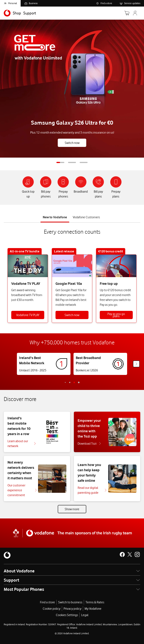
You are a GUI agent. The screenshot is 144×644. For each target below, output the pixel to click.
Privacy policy (72, 609)
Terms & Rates (95, 602)
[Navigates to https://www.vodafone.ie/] (7, 13)
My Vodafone (93, 609)
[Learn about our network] (22, 444)
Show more (72, 509)
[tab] (55, 216)
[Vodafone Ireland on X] (130, 554)
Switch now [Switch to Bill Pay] (72, 315)
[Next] (136, 364)
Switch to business (70, 602)
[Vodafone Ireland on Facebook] (122, 554)
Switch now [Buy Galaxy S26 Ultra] (72, 143)
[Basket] (127, 13)
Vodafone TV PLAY (28, 315)
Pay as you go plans (116, 315)
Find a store (47, 602)
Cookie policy (52, 609)
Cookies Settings (67, 615)
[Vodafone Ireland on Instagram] (137, 554)
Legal (85, 615)
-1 (70, 382)
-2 (65, 382)
